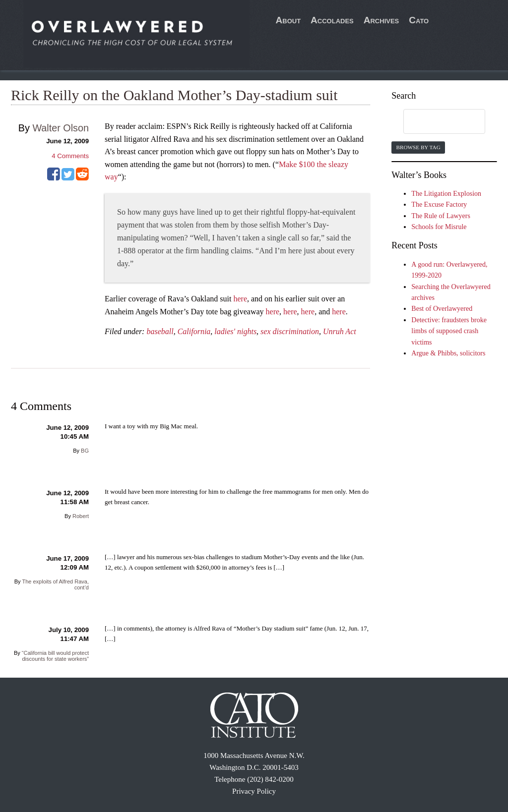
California (194, 331)
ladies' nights (235, 331)
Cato (419, 20)
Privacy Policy (254, 791)
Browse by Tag (418, 147)
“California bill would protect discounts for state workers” (55, 656)
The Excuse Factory (439, 204)
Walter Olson (61, 128)
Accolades (332, 20)
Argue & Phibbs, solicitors (448, 353)
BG (85, 451)
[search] (435, 122)
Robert (81, 516)
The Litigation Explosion (446, 194)
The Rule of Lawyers (441, 216)
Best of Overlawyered (442, 309)
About (288, 20)
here (240, 299)
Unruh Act (340, 331)
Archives (381, 20)
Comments (70, 156)
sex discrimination (290, 331)
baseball (160, 331)
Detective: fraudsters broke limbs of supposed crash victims (449, 331)
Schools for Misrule (439, 227)
